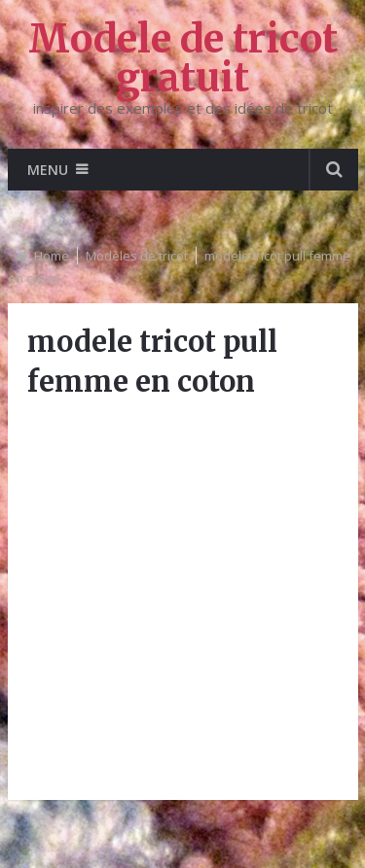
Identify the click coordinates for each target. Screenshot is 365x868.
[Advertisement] (182, 598)
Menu (48, 170)
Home (52, 256)
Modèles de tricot (137, 256)
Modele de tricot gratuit (183, 58)
